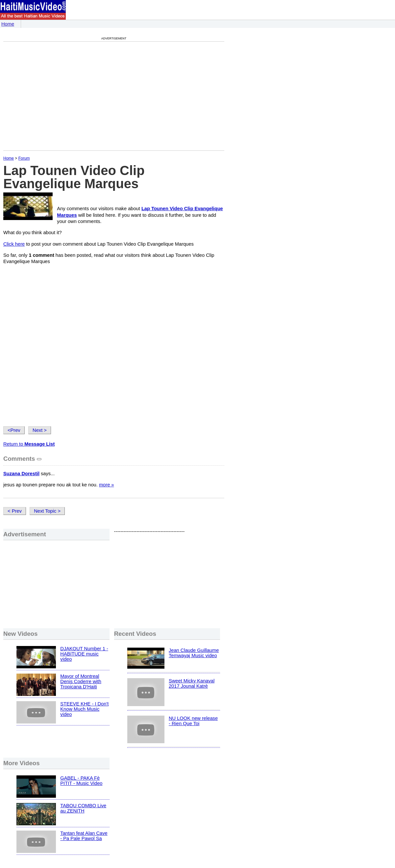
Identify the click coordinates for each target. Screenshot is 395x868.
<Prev (14, 430)
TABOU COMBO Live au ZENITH (83, 808)
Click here (14, 244)
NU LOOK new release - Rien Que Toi (193, 721)
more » (107, 485)
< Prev (15, 511)
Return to (29, 444)
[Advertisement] (59, 96)
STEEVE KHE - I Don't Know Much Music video (84, 709)
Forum (24, 158)
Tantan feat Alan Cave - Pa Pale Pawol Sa (84, 836)
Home (8, 24)
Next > (40, 430)
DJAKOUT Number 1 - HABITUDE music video (84, 654)
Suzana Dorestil (21, 474)
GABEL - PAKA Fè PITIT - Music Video (81, 781)
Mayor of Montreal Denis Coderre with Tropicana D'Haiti (81, 681)
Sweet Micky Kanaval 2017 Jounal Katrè (192, 683)
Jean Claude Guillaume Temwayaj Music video (194, 653)
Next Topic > (47, 511)
